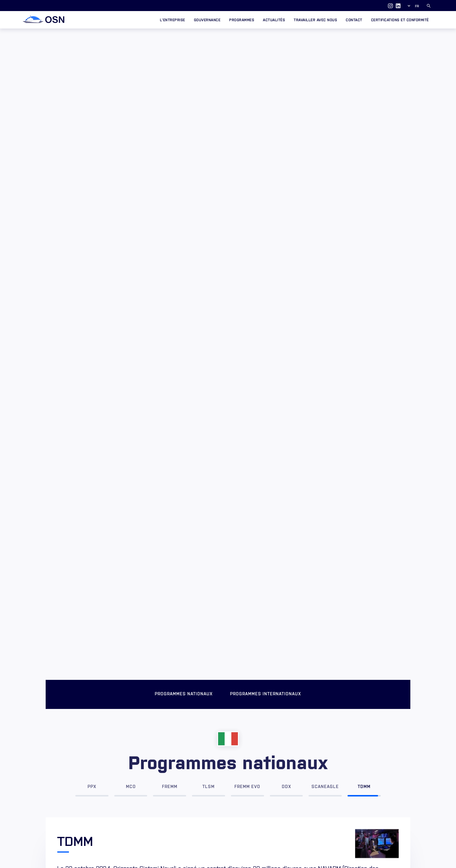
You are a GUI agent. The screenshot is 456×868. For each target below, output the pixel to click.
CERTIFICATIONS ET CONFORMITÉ (400, 20)
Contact (354, 20)
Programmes (242, 20)
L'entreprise (173, 20)
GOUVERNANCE (207, 20)
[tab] (92, 784)
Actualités (274, 20)
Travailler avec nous (315, 20)
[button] (414, 6)
